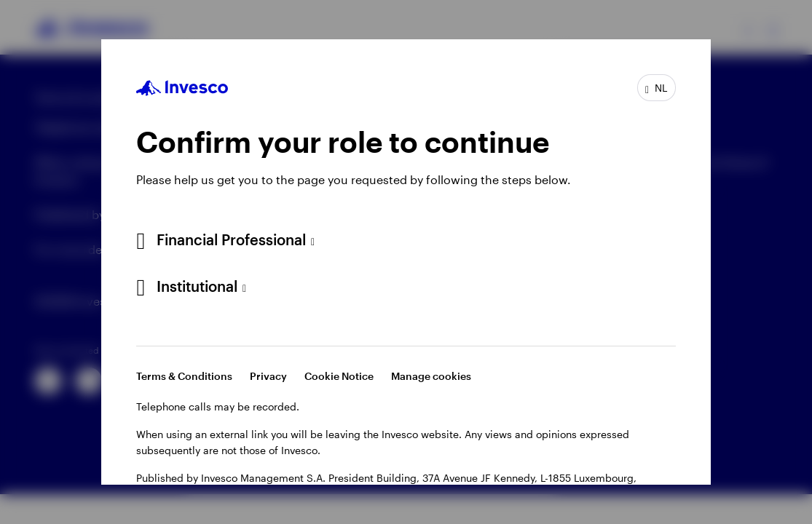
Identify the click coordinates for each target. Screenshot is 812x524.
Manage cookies (431, 376)
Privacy (268, 376)
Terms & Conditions (184, 376)
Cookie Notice (339, 376)
